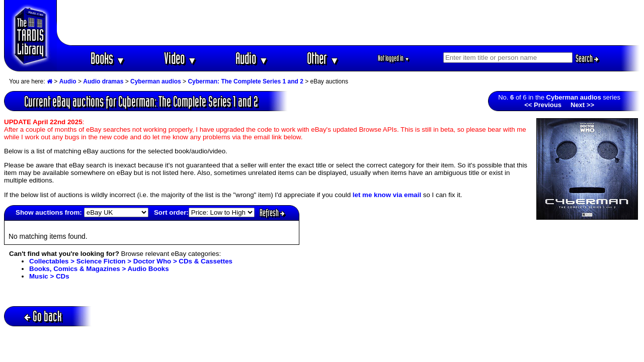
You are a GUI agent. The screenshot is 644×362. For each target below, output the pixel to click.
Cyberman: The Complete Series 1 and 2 (245, 81)
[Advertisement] (349, 23)
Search (587, 58)
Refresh (272, 213)
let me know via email (387, 195)
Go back (43, 316)
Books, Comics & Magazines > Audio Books (99, 269)
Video (180, 58)
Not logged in (394, 58)
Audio (252, 58)
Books (108, 58)
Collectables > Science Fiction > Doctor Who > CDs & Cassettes (131, 261)
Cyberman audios (156, 81)
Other (323, 58)
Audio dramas (103, 81)
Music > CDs (49, 276)
